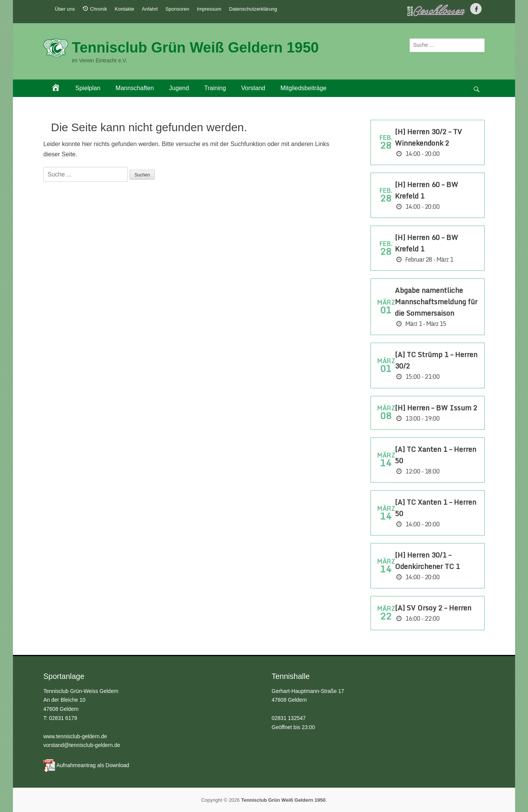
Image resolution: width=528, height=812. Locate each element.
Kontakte (124, 9)
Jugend (179, 88)
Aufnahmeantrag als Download (93, 765)
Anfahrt (150, 9)
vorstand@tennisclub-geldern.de (82, 745)
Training (215, 88)
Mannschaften (135, 88)
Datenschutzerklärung (253, 9)
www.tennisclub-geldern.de (75, 736)
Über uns (65, 9)
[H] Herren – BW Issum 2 (436, 408)
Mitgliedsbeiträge (303, 88)
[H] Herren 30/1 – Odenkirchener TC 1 (427, 561)
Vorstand (253, 88)
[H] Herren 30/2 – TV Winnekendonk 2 (428, 137)
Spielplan (88, 88)
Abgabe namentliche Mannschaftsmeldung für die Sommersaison (436, 302)
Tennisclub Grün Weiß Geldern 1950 (195, 48)
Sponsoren (177, 9)
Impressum (209, 9)
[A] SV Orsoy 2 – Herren (433, 608)
